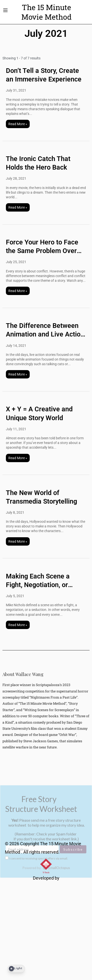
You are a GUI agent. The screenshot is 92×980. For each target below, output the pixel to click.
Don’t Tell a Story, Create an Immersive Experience (44, 75)
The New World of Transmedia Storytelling (41, 497)
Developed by (46, 878)
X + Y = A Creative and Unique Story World (39, 413)
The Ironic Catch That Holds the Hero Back (38, 163)
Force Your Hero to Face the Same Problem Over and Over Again (42, 247)
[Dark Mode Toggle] (16, 969)
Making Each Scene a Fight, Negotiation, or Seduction (38, 581)
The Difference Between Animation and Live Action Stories (45, 330)
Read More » (18, 124)
